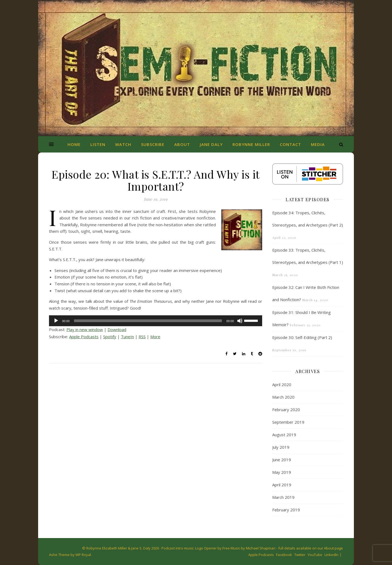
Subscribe (153, 144)
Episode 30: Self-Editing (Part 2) (302, 337)
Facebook (284, 555)
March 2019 (283, 497)
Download (117, 329)
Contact (290, 144)
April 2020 (282, 384)
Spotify (110, 337)
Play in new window (85, 329)
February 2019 (286, 510)
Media (318, 144)
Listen (98, 144)
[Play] (56, 321)
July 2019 (281, 447)
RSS (142, 337)
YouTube (315, 555)
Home (74, 144)
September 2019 (288, 422)
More (155, 337)
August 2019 (284, 435)
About (182, 144)
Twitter (300, 555)
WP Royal (83, 555)
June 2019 (282, 460)
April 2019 (282, 485)
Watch (123, 144)
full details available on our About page (311, 548)
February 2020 (286, 410)
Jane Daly (211, 144)
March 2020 (283, 397)
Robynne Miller (251, 144)
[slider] (148, 321)
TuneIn (127, 337)
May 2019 (282, 472)
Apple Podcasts (84, 337)
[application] (156, 321)
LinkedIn (331, 555)
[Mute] (240, 321)
